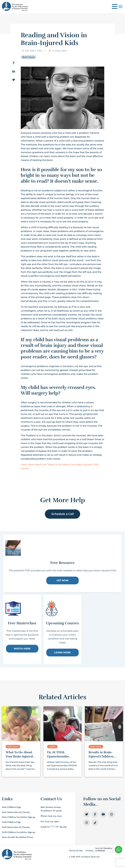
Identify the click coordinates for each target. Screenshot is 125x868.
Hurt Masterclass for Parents (16, 812)
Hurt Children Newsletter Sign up (19, 817)
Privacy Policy (93, 851)
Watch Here (22, 649)
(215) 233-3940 (52, 821)
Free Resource (63, 563)
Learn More (62, 652)
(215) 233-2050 (55, 816)
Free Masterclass (22, 623)
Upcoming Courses (62, 623)
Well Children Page (11, 822)
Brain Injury (28, 57)
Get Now (63, 580)
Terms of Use (76, 851)
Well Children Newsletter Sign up (18, 832)
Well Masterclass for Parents (16, 827)
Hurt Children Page (11, 807)
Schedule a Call (63, 514)
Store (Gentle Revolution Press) (17, 837)
